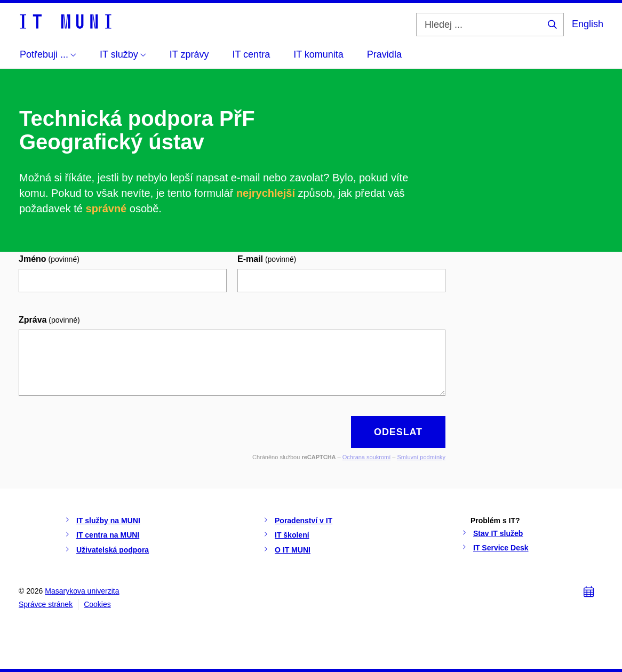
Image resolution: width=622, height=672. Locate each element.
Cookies (97, 604)
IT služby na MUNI (108, 521)
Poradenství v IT (304, 521)
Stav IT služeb (498, 533)
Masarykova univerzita (82, 591)
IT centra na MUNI (108, 535)
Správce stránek (46, 604)
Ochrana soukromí (366, 457)
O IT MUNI (293, 550)
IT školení (292, 535)
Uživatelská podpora (113, 550)
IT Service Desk (501, 548)
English (588, 24)
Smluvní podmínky (421, 457)
